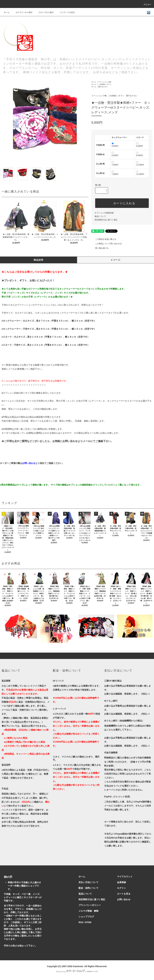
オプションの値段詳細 (104, 213)
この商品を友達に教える (104, 239)
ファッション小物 (105, 82)
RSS (81, 922)
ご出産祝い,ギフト (105, 84)
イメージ (115, 260)
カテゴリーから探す (22, 12)
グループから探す (44, 12)
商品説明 (39, 260)
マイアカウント (125, 877)
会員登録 (121, 882)
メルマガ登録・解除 (88, 911)
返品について (100, 216)
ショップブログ (86, 917)
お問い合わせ (124, 899)
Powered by (77, 972)
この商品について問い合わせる (107, 244)
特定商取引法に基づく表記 (106, 220)
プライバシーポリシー (90, 905)
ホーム (7, 12)
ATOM (88, 922)
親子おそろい (103, 87)
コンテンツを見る (65, 12)
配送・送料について (88, 888)
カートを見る (124, 894)
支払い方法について (88, 882)
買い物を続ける (100, 248)
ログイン (121, 888)
